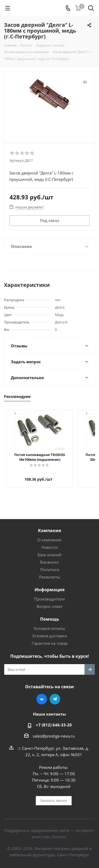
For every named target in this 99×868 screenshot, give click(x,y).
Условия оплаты (49, 624)
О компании (49, 535)
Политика (50, 565)
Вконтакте (42, 694)
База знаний (49, 550)
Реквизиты (50, 572)
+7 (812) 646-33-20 (54, 720)
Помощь (50, 614)
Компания (49, 526)
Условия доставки (50, 631)
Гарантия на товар (50, 638)
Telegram (55, 694)
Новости (50, 542)
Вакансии (49, 557)
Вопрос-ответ (50, 602)
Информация (49, 585)
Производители (49, 594)
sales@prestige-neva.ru (54, 731)
